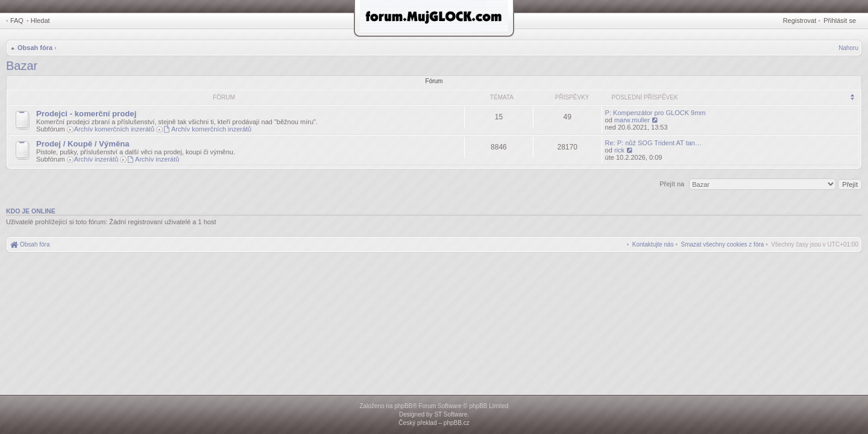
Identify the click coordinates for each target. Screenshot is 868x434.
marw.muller (632, 120)
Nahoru (848, 48)
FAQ (17, 20)
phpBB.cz (457, 423)
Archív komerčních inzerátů (114, 129)
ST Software (451, 414)
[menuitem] (723, 244)
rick (619, 150)
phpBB (403, 406)
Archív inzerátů (96, 159)
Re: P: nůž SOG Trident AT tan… (653, 143)
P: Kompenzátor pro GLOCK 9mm (656, 113)
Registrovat (800, 20)
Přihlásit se (840, 20)
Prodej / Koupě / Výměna (83, 144)
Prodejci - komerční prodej (86, 114)
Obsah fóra (35, 48)
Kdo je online (31, 211)
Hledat (40, 20)
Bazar (22, 66)
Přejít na (673, 184)
